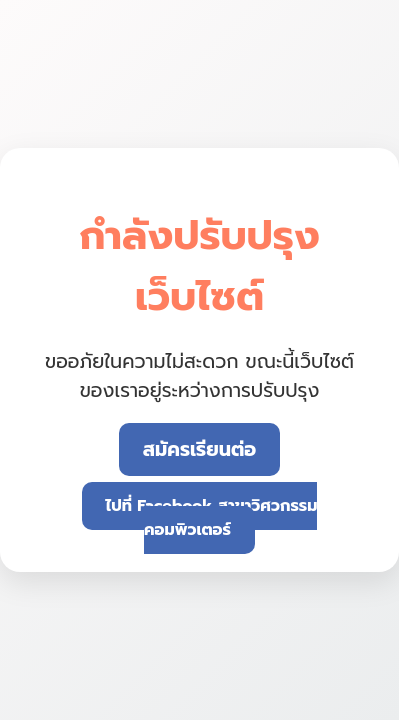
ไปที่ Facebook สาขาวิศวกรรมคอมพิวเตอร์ (212, 518)
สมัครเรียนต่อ (199, 449)
